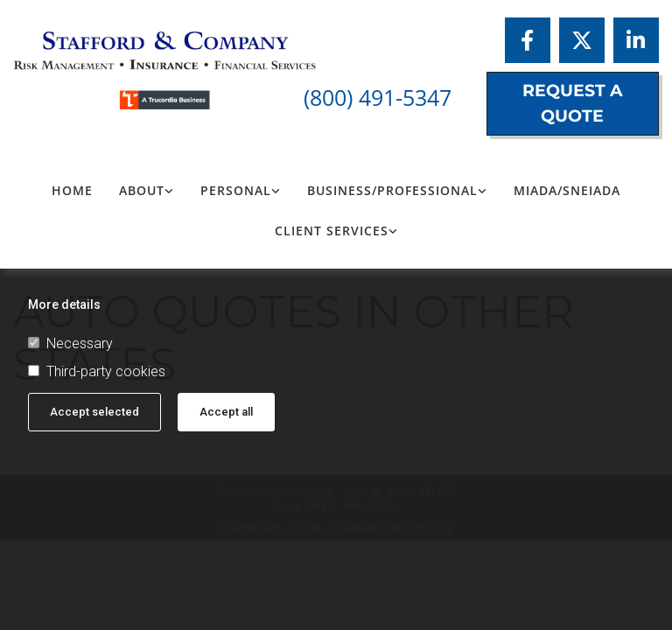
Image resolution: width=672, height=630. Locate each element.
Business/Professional (392, 190)
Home (72, 190)
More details (64, 304)
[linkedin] (636, 40)
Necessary (70, 344)
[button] (573, 104)
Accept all (226, 412)
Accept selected (94, 412)
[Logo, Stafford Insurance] (112, 61)
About (142, 190)
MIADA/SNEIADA (567, 190)
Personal (236, 190)
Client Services (332, 231)
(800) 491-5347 (378, 97)
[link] (147, 191)
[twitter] (582, 40)
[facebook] (528, 40)
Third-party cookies (97, 372)
